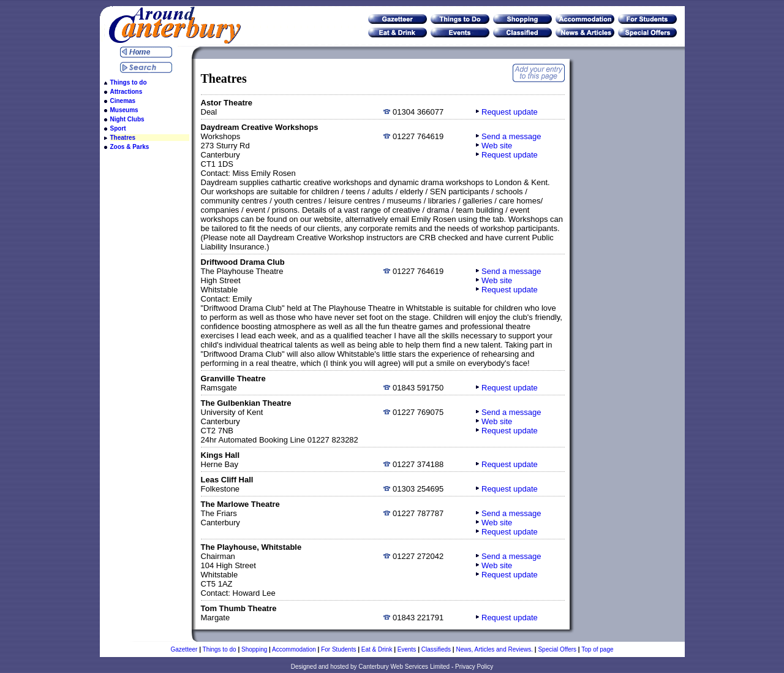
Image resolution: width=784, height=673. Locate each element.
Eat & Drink (377, 649)
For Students (338, 649)
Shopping (254, 649)
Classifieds (436, 649)
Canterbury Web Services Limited (404, 667)
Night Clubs (127, 119)
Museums (124, 110)
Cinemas (123, 101)
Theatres (123, 138)
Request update (510, 112)
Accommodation (294, 649)
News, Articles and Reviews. (494, 649)
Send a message (511, 136)
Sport (118, 128)
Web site (497, 146)
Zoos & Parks (130, 147)
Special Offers (557, 649)
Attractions (126, 92)
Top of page (597, 649)
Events (407, 649)
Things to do (129, 82)
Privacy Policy (474, 667)
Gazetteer (184, 649)
